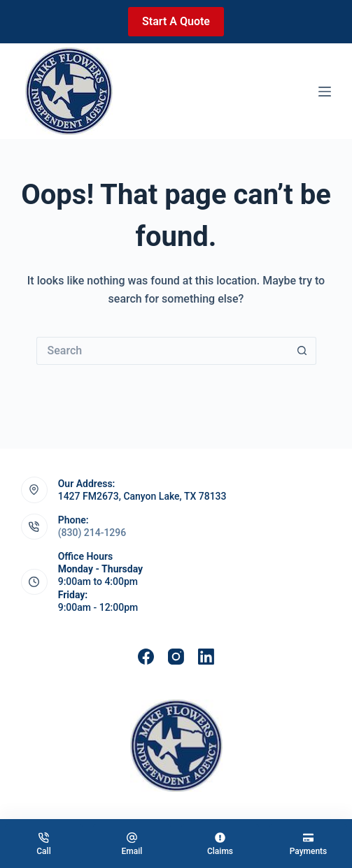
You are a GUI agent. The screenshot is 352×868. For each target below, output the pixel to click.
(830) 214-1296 (92, 533)
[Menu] (325, 92)
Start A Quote (176, 21)
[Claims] (220, 844)
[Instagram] (176, 657)
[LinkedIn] (206, 657)
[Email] (132, 844)
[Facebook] (146, 657)
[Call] (44, 844)
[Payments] (308, 844)
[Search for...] (162, 351)
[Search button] (302, 351)
